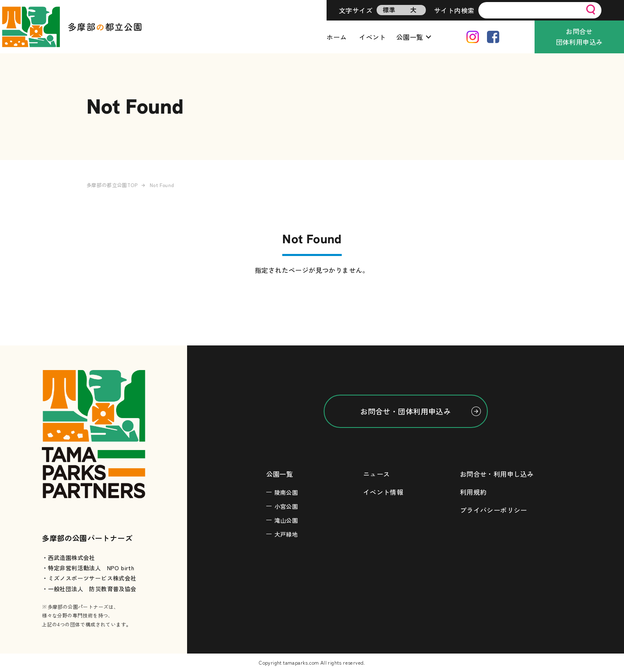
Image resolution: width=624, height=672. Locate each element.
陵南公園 (286, 492)
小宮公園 (286, 506)
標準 (389, 10)
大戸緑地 (286, 534)
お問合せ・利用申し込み (497, 474)
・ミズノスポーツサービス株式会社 (89, 578)
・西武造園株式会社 (69, 558)
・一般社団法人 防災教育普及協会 (89, 589)
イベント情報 (383, 492)
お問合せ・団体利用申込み (406, 411)
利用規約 (473, 492)
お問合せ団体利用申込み (579, 37)
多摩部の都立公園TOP (112, 185)
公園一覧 (410, 37)
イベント (373, 37)
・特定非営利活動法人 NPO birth (88, 568)
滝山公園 (286, 520)
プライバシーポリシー (494, 510)
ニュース (377, 474)
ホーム (337, 37)
